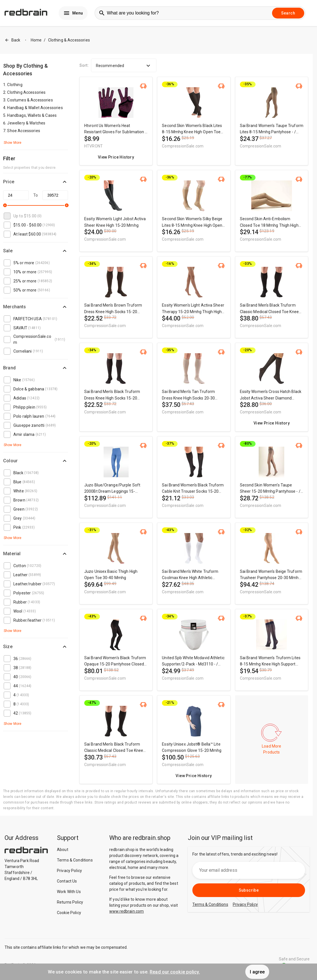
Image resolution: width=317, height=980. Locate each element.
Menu (73, 13)
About (63, 850)
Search (288, 13)
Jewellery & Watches (26, 123)
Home (36, 40)
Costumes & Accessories (30, 100)
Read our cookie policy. (175, 972)
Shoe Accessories (23, 131)
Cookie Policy (69, 913)
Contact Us (67, 881)
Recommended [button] (124, 66)
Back (13, 40)
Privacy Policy (69, 871)
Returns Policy (70, 902)
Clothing (15, 85)
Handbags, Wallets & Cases (32, 115)
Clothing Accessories (26, 92)
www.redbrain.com (126, 911)
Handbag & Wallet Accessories (35, 108)
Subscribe (249, 890)
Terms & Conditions (75, 860)
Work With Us (69, 892)
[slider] (5, 205)
